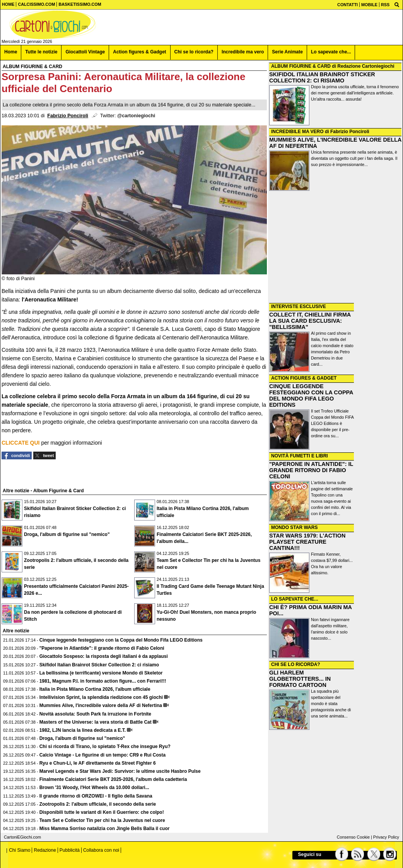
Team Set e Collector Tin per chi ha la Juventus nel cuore (102, 820)
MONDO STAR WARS (294, 527)
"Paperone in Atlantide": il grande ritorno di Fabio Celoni (102, 648)
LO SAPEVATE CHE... (295, 599)
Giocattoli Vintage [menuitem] (85, 52)
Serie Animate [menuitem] (287, 52)
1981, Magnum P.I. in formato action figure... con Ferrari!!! (103, 681)
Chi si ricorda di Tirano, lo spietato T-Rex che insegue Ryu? (105, 746)
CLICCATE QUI (21, 443)
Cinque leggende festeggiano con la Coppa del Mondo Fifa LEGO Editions (121, 640)
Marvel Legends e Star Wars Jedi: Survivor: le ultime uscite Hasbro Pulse (120, 771)
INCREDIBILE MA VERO (297, 132)
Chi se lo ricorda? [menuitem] (194, 52)
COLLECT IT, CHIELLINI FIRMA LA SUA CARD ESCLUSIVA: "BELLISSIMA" (310, 321)
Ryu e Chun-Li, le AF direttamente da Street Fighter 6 (98, 763)
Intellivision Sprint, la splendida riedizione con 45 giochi (101, 697)
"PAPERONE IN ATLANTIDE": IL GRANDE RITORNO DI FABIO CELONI (311, 470)
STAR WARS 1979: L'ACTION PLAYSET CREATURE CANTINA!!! (307, 542)
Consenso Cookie (353, 837)
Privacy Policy (386, 837)
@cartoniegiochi (136, 116)
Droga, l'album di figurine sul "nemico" (67, 534)
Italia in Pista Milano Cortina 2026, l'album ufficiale (95, 689)
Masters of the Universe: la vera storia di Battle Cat (96, 722)
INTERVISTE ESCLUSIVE (299, 306)
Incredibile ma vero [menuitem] (243, 52)
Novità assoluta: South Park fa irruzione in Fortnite (95, 714)
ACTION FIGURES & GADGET (304, 378)
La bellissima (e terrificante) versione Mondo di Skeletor (101, 673)
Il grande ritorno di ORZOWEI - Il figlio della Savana (96, 796)
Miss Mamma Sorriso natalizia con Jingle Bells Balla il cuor (105, 829)
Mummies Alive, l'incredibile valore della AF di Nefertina (101, 705)
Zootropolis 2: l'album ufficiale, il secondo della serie (98, 804)
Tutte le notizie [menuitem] (41, 52)
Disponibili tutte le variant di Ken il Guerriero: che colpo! (102, 812)
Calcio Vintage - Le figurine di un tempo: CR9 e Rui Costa (102, 755)
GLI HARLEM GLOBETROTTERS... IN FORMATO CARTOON (300, 679)
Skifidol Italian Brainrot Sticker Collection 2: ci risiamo (99, 665)
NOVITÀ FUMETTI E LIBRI (300, 456)
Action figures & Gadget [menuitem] (139, 52)
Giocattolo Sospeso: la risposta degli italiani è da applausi (104, 656)
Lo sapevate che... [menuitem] (331, 52)
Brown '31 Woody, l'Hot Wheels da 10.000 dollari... (94, 788)
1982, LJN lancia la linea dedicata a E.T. (83, 730)
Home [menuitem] (11, 52)
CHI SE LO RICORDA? (296, 664)
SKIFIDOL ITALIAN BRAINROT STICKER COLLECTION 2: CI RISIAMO (322, 77)
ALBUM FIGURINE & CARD (301, 66)
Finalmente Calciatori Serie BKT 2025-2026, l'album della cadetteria (113, 779)
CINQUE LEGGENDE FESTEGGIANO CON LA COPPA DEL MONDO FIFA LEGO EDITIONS (311, 395)
